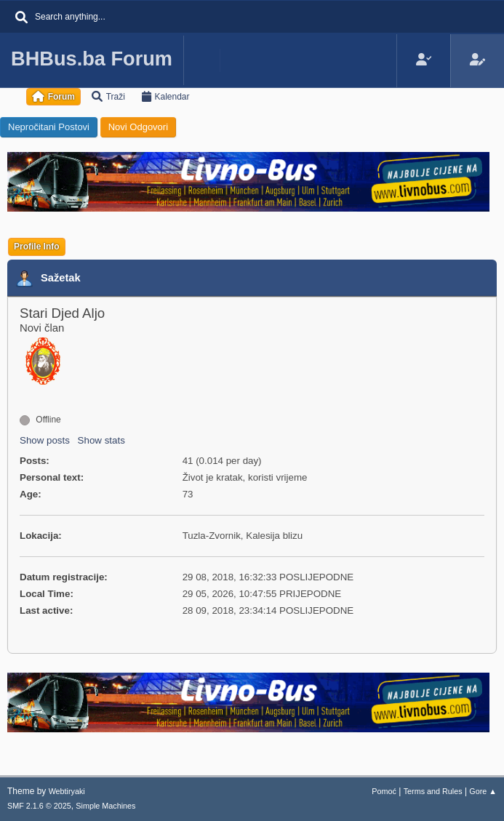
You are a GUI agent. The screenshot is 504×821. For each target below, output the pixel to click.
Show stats (101, 440)
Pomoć (384, 791)
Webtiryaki (67, 791)
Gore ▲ (483, 791)
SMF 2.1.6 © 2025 (39, 806)
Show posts (45, 440)
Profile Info (37, 247)
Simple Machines (105, 806)
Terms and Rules (433, 791)
